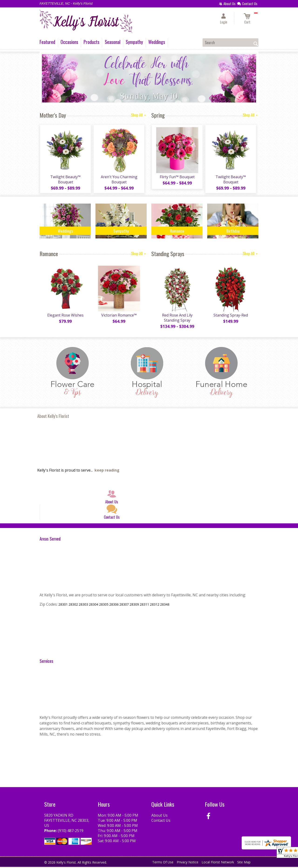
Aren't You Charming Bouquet (119, 180)
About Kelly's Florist (53, 417)
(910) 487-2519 (71, 832)
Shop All (139, 115)
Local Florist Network (218, 863)
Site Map (244, 863)
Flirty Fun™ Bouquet (177, 177)
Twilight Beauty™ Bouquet (65, 180)
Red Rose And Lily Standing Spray (177, 319)
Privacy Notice (188, 863)
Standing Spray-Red (230, 316)
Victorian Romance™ (119, 316)
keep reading (107, 471)
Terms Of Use (163, 863)
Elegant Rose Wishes (65, 316)
